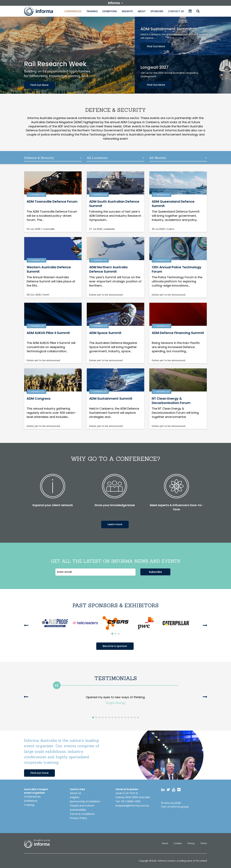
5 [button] (106, 717)
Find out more (39, 773)
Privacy (191, 843)
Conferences (73, 11)
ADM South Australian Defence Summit (114, 204)
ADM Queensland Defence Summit (173, 204)
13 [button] (132, 717)
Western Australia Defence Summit (49, 269)
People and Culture (82, 806)
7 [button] (112, 717)
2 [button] (116, 634)
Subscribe (155, 572)
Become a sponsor (115, 646)
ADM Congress (39, 399)
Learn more (115, 524)
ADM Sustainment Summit (111, 399)
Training (92, 11)
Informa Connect (167, 861)
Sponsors (157, 11)
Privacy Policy (78, 818)
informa (116, 3)
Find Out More (39, 85)
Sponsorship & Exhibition (85, 801)
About (142, 11)
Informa (42, 11)
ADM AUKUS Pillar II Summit (48, 333)
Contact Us (176, 11)
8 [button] (116, 717)
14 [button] (135, 717)
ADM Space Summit (105, 333)
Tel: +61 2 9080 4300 (128, 801)
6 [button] (109, 717)
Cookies (178, 843)
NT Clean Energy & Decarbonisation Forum (171, 401)
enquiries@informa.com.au (132, 806)
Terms (204, 843)
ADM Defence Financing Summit (178, 333)
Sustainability (78, 810)
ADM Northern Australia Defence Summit (108, 269)
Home (165, 843)
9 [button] (119, 717)
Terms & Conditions (82, 814)
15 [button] (138, 717)
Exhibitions (110, 11)
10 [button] (122, 717)
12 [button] (128, 717)
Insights (127, 11)
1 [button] (112, 634)
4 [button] (103, 717)
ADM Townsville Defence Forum (52, 202)
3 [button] (119, 634)
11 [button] (125, 717)
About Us (75, 793)
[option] (55, 623)
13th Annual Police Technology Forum (177, 269)
